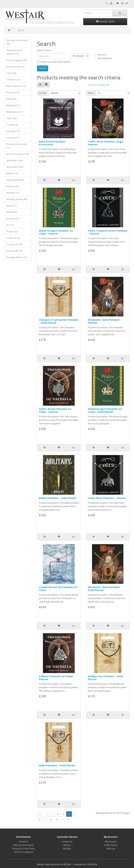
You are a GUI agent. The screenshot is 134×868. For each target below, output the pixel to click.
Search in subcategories (103, 56)
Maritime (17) (13, 193)
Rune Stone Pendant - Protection (53, 143)
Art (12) (10, 225)
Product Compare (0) (99, 85)
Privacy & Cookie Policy (23, 849)
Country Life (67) (14, 244)
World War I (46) (14, 161)
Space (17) (12, 206)
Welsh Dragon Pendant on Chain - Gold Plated (105, 410)
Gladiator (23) (13, 80)
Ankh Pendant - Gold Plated (57, 765)
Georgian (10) (13, 131)
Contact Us (67, 842)
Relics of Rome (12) (16, 86)
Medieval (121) (14, 105)
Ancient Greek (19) (15, 67)
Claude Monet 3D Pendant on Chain (58, 589)
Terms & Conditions (23, 852)
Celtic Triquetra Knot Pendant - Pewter (108, 232)
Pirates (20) (12, 232)
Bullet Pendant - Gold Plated (57, 498)
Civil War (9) (12, 125)
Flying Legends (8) (15, 180)
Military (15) (12, 173)
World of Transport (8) (18, 154)
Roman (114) (13, 93)
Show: (91, 93)
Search (21, 30)
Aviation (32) (13, 186)
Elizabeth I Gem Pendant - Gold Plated (105, 589)
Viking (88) (11, 99)
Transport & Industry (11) (17, 146)
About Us (23, 842)
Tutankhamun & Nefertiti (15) (14, 52)
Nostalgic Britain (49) (17, 199)
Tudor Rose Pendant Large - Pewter (106, 143)
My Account (111, 842)
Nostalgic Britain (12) (17, 257)
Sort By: (43, 93)
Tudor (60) (12, 118)
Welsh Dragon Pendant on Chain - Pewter (56, 232)
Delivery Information (23, 845)
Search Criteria (44, 50)
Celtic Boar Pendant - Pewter (107, 498)
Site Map (67, 849)
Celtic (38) (11, 73)
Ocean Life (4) (13, 238)
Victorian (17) (13, 138)
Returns (67, 845)
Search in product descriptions (54, 62)
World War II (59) (15, 167)
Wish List (111, 849)
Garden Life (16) (14, 251)
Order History (111, 845)
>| (68, 819)
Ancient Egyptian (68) (17, 60)
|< (40, 814)
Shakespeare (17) (15, 112)
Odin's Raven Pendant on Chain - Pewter (55, 410)
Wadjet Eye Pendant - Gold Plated (105, 678)
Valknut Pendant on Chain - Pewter (57, 678)
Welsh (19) (12, 212)
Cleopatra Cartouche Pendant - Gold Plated (59, 321)
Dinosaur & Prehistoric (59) (18, 42)
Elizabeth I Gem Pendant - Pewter (105, 321)
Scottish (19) (12, 219)
